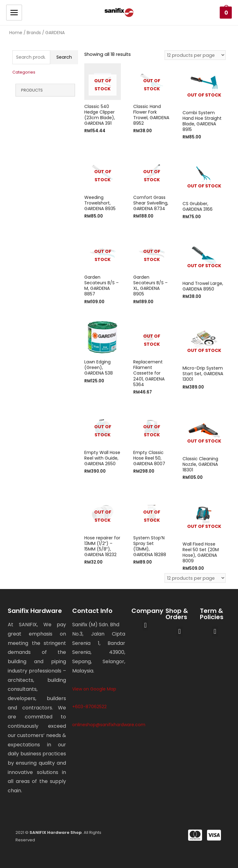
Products (32, 90)
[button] (145, 625)
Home (16, 33)
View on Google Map (94, 689)
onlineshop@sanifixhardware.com (109, 725)
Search (64, 57)
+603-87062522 (89, 707)
